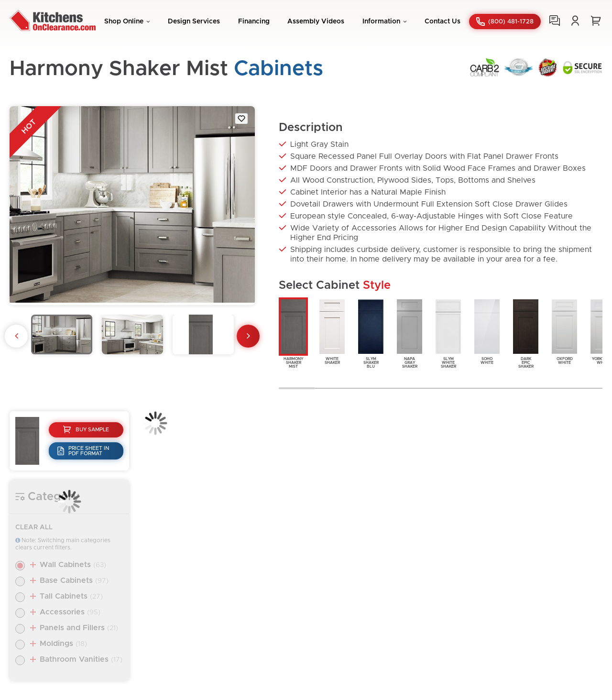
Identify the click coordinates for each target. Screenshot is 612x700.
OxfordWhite (564, 331)
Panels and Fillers (79, 628)
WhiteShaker (332, 331)
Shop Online (124, 22)
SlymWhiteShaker (448, 333)
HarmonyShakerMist (293, 333)
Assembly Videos (316, 22)
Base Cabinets (74, 580)
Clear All (34, 527)
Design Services (194, 22)
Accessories (70, 612)
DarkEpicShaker (526, 333)
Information (381, 22)
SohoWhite (487, 331)
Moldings (63, 644)
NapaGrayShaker (410, 333)
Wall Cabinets (73, 565)
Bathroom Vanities (81, 659)
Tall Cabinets (71, 596)
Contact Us (443, 22)
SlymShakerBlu (371, 333)
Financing (254, 22)
